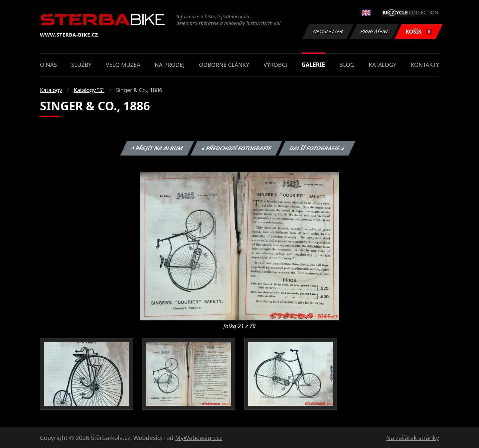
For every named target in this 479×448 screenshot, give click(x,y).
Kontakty (425, 65)
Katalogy (383, 65)
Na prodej (170, 65)
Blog (347, 65)
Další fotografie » (317, 148)
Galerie (313, 65)
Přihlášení (374, 31)
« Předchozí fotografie (236, 148)
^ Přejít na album (157, 148)
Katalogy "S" (89, 90)
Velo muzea (123, 65)
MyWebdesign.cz (199, 438)
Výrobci (275, 65)
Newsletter (328, 31)
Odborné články (224, 65)
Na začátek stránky (413, 438)
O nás (48, 65)
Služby (81, 65)
